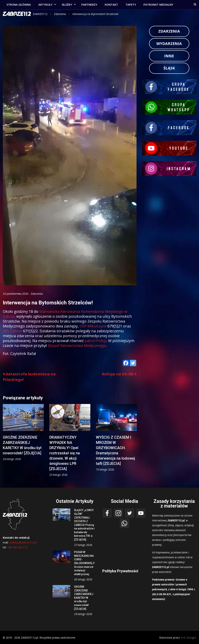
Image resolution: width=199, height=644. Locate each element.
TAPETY (131, 4)
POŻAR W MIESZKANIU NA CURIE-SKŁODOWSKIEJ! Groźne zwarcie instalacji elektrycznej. (84, 563)
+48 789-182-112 (17, 547)
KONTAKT (111, 4)
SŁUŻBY (67, 4)
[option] (23, 432)
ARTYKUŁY (45, 4)
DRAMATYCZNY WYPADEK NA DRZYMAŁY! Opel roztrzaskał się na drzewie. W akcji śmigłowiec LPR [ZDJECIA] (65, 453)
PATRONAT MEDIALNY (158, 4)
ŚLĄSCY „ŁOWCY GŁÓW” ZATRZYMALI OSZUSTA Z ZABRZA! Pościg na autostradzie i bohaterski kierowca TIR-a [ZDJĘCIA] (84, 525)
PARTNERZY (89, 4)
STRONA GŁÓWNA (19, 4)
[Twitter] (133, 363)
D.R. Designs (189, 638)
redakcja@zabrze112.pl (23, 542)
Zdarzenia (37, 294)
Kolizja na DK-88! (118, 374)
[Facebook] (126, 363)
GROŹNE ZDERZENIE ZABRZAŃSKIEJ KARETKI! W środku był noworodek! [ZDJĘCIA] (84, 598)
